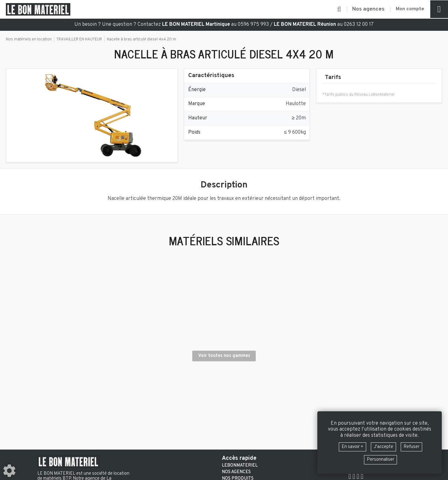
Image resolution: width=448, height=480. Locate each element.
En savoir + (350, 446)
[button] (335, 9)
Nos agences (236, 472)
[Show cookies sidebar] (9, 471)
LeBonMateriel (240, 466)
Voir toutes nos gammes (224, 372)
